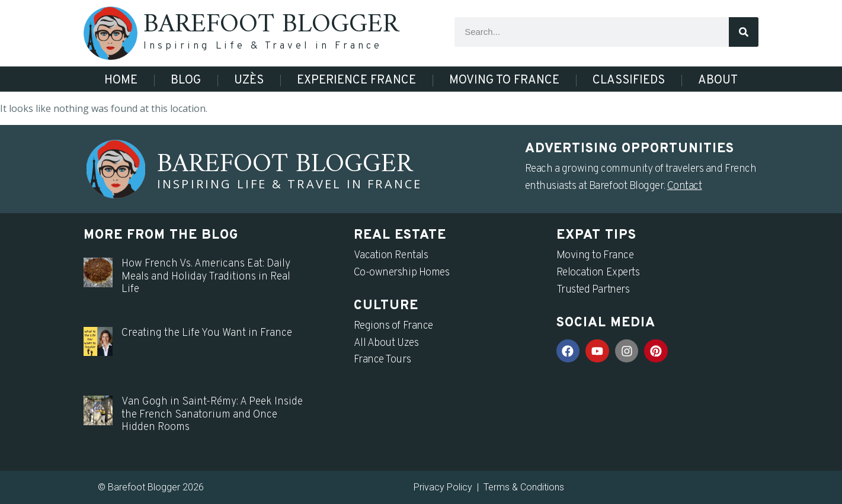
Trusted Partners (593, 290)
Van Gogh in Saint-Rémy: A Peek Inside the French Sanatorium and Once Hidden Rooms (212, 415)
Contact (685, 186)
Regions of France (393, 326)
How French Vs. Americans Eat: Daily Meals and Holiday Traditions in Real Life (206, 277)
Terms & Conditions (524, 487)
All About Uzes (386, 343)
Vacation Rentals (391, 256)
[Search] (744, 32)
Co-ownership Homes (402, 273)
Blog (186, 81)
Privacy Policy (443, 487)
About (718, 81)
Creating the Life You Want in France (207, 333)
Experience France (356, 81)
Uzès (249, 81)
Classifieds (629, 81)
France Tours (382, 360)
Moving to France (504, 81)
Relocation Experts (598, 273)
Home (121, 81)
